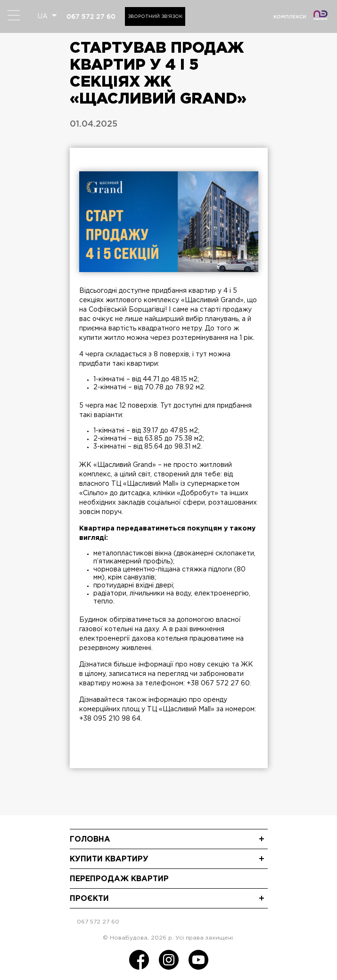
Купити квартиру (109, 859)
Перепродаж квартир (119, 879)
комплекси (290, 17)
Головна (90, 839)
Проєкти (89, 899)
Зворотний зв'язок (155, 17)
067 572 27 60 (91, 16)
